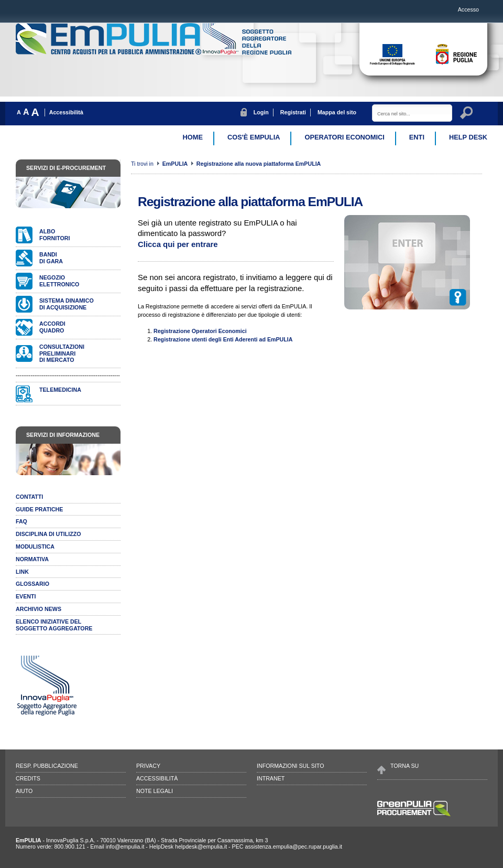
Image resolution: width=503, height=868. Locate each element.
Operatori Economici (344, 137)
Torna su (404, 766)
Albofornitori (54, 235)
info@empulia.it (125, 846)
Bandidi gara (51, 258)
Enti (417, 137)
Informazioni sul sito (290, 766)
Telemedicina (60, 390)
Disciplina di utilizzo (48, 534)
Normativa (32, 559)
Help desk (468, 137)
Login (261, 112)
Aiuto (24, 791)
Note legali (155, 791)
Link (22, 572)
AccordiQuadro (52, 327)
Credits (28, 778)
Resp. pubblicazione (47, 766)
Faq (21, 521)
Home (193, 137)
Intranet (271, 778)
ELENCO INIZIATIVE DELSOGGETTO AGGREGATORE (54, 625)
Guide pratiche (39, 509)
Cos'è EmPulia (254, 137)
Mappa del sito (337, 112)
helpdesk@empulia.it (201, 846)
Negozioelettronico (59, 281)
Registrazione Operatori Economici (200, 331)
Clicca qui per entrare (178, 244)
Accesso (468, 9)
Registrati (293, 112)
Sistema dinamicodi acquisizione (67, 304)
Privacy (148, 766)
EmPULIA (176, 164)
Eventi (26, 596)
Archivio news (39, 609)
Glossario (32, 584)
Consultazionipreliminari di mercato (62, 353)
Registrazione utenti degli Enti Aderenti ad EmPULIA (223, 339)
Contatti (29, 497)
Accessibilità (66, 112)
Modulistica (35, 546)
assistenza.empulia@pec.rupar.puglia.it (293, 846)
